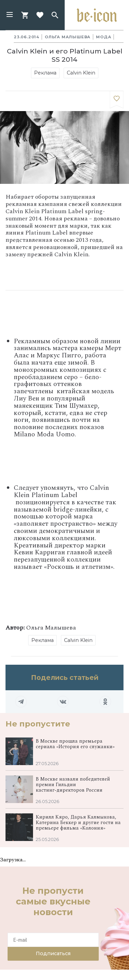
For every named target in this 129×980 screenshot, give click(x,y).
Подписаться (53, 953)
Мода (104, 37)
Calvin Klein (81, 73)
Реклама (45, 73)
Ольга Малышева (68, 37)
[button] (10, 15)
